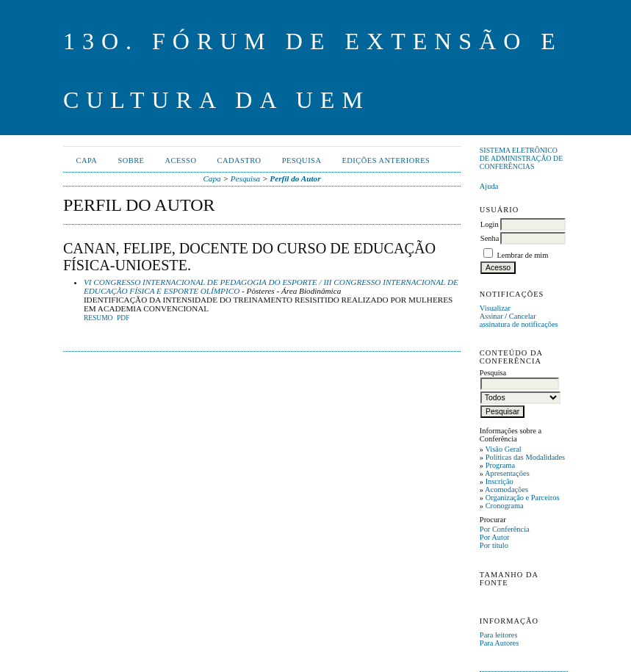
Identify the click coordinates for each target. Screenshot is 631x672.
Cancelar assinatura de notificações (519, 320)
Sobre (131, 160)
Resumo (98, 318)
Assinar (491, 316)
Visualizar (495, 308)
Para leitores (499, 635)
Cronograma (505, 506)
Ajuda (489, 186)
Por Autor (495, 537)
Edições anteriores (386, 160)
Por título (494, 545)
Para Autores (499, 643)
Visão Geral (503, 449)
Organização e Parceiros (523, 498)
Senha (490, 238)
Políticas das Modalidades (526, 457)
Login (490, 224)
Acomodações (506, 489)
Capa (87, 160)
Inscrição (500, 481)
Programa (500, 465)
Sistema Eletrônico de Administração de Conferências (521, 158)
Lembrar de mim (522, 255)
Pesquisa (302, 160)
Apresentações (507, 473)
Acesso (180, 160)
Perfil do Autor (295, 178)
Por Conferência (505, 529)
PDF (123, 318)
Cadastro (239, 160)
